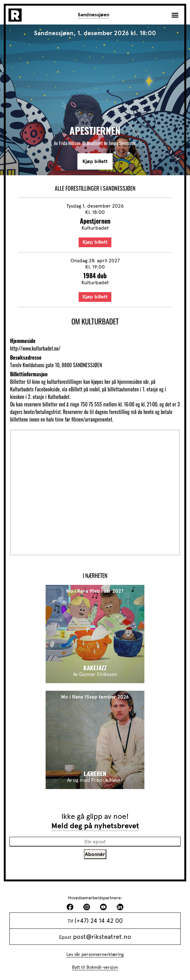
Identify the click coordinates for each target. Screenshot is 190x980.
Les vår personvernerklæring (95, 954)
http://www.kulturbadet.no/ (35, 348)
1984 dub (95, 275)
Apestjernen (95, 221)
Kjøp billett (95, 161)
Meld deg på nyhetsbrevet (95, 826)
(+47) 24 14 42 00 (99, 921)
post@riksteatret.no (102, 937)
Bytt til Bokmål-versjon (95, 967)
